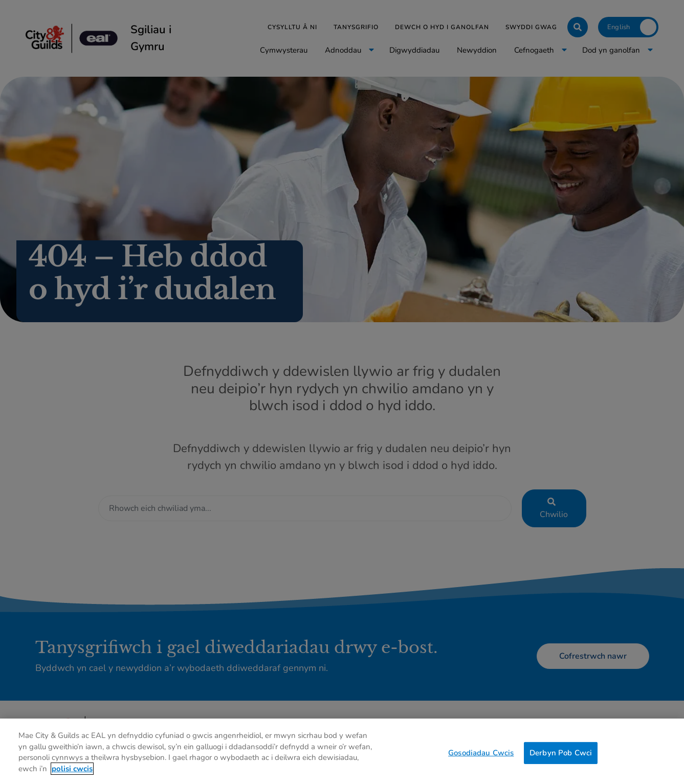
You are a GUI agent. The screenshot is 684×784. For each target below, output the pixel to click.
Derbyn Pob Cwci (561, 758)
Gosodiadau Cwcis (481, 758)
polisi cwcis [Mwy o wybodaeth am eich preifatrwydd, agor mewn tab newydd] (72, 775)
